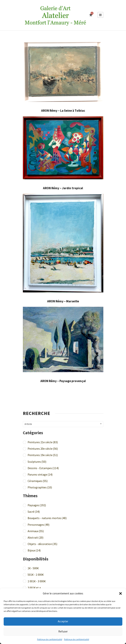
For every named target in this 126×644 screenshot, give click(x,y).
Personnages (38, 525)
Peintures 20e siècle (43, 449)
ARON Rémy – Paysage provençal (63, 381)
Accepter (63, 621)
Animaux (36, 531)
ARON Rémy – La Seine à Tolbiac (63, 111)
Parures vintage (40, 474)
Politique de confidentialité (50, 639)
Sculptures (37, 462)
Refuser (63, 631)
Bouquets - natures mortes (47, 518)
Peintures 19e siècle (43, 455)
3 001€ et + (34, 588)
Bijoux (34, 550)
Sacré (34, 512)
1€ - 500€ (33, 568)
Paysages (37, 505)
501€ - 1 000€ (36, 575)
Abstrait (35, 537)
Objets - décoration (42, 544)
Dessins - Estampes (43, 468)
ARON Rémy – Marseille (63, 301)
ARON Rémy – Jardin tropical (63, 188)
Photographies (40, 487)
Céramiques (38, 481)
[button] (121, 593)
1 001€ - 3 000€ (37, 581)
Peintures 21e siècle (43, 442)
